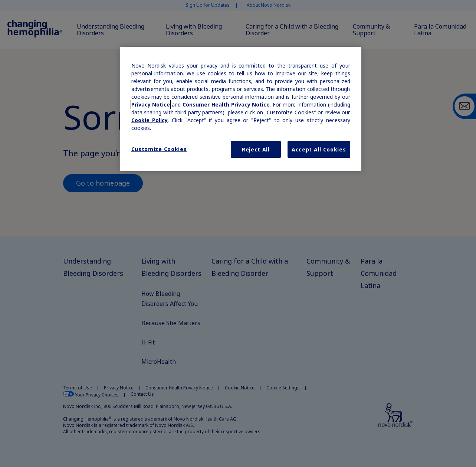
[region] (241, 109)
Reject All (256, 149)
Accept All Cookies (319, 149)
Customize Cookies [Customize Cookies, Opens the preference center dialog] (159, 149)
